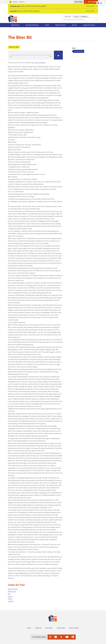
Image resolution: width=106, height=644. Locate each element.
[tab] (68, 17)
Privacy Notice (61, 628)
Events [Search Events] (84, 17)
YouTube (11, 601)
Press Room (49, 628)
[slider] (31, 55)
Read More (91, 6)
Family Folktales (78, 51)
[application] (35, 55)
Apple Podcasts (13, 589)
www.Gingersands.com (22, 573)
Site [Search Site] (76, 17)
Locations (15, 2)
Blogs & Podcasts (61, 25)
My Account (92, 2)
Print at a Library (74, 628)
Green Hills (13, 11)
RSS (9, 594)
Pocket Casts (12, 592)
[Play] (58, 55)
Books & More (15, 25)
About (29, 628)
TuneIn (10, 599)
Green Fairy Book (40, 63)
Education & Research (32, 25)
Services (74, 25)
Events (47, 25)
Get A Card (78, 2)
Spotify (10, 596)
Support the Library (89, 25)
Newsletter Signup (40, 637)
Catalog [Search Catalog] (68, 17)
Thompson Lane (15, 6)
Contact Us (22, 2)
